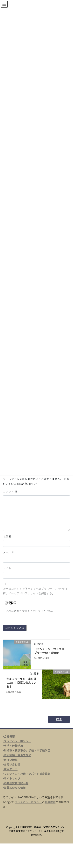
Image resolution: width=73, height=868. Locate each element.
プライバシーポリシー (28, 802)
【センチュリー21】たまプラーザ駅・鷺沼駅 (49, 651)
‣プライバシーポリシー (17, 741)
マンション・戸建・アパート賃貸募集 (27, 774)
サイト (7, 568)
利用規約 (50, 802)
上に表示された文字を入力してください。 (29, 611)
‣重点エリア (10, 769)
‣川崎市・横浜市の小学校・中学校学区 (27, 750)
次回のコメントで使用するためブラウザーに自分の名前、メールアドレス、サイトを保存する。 (36, 591)
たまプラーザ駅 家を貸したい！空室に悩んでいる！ (21, 683)
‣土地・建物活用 (13, 746)
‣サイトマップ (12, 778)
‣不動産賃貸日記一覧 (16, 783)
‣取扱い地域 (10, 760)
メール (9, 552)
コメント (10, 491)
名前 (7, 536)
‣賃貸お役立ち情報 (14, 788)
